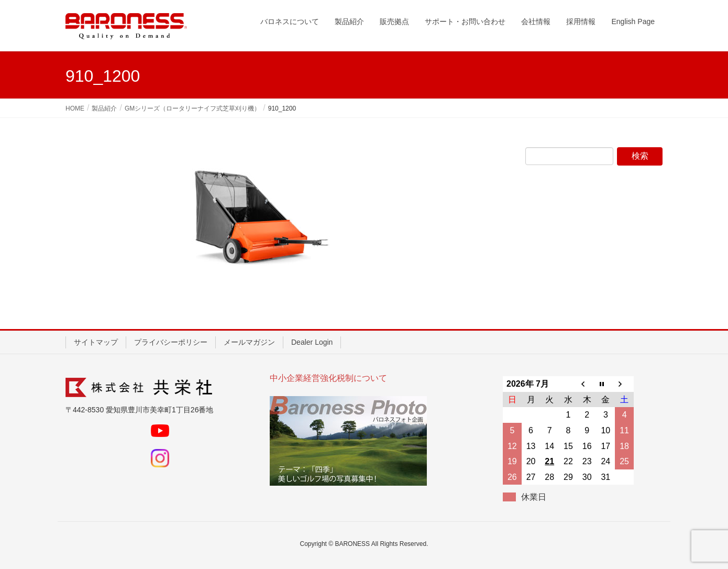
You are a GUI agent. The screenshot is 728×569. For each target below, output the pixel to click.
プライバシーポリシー (171, 342)
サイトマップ (96, 342)
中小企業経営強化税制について (328, 378)
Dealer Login (312, 342)
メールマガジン (249, 342)
